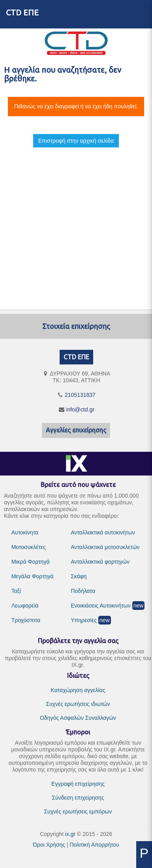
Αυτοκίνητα (25, 532)
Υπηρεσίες (84, 620)
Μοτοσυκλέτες (29, 547)
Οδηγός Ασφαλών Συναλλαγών (78, 718)
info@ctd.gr (80, 409)
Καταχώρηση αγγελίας (78, 690)
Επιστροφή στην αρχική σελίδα (76, 141)
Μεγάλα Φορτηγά (33, 576)
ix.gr (70, 834)
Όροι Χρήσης (49, 845)
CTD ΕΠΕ (22, 12)
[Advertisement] (74, 222)
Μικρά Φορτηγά (31, 562)
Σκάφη (79, 576)
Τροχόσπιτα (26, 620)
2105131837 (80, 395)
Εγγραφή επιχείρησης (78, 784)
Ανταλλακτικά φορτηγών (100, 562)
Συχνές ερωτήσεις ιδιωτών (78, 704)
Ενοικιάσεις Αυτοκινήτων (101, 606)
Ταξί (16, 591)
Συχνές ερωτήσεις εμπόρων (78, 811)
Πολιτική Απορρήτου (94, 845)
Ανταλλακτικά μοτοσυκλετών (105, 547)
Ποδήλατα (83, 591)
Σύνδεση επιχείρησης (78, 798)
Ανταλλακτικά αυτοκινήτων (103, 532)
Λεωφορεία (25, 606)
